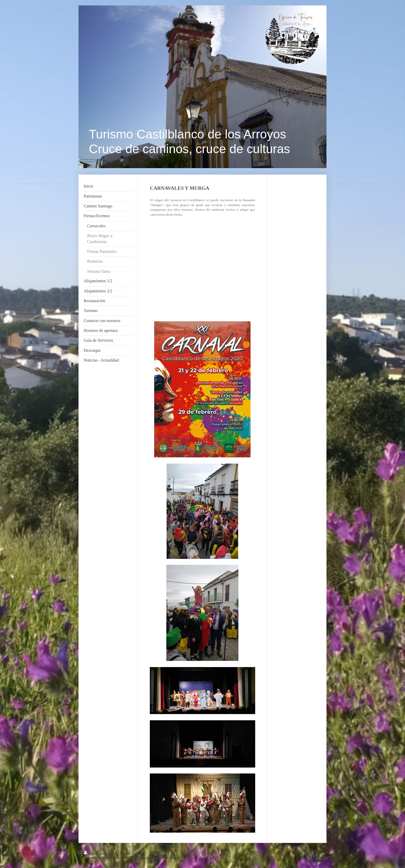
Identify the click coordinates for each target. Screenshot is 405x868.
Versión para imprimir (101, 853)
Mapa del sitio (129, 853)
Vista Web (315, 857)
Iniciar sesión (313, 853)
